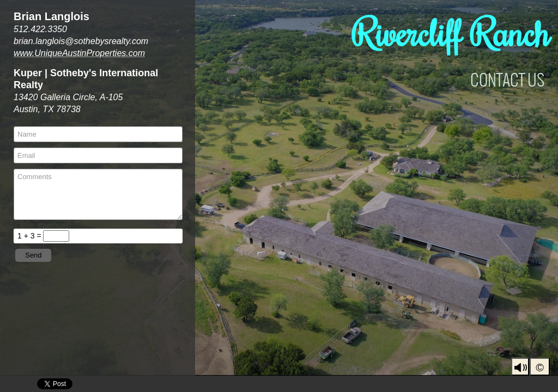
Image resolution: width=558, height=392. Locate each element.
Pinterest (550, 384)
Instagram (487, 384)
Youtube (518, 384)
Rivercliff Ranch (451, 32)
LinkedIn (534, 384)
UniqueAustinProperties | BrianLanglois (471, 384)
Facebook (503, 384)
